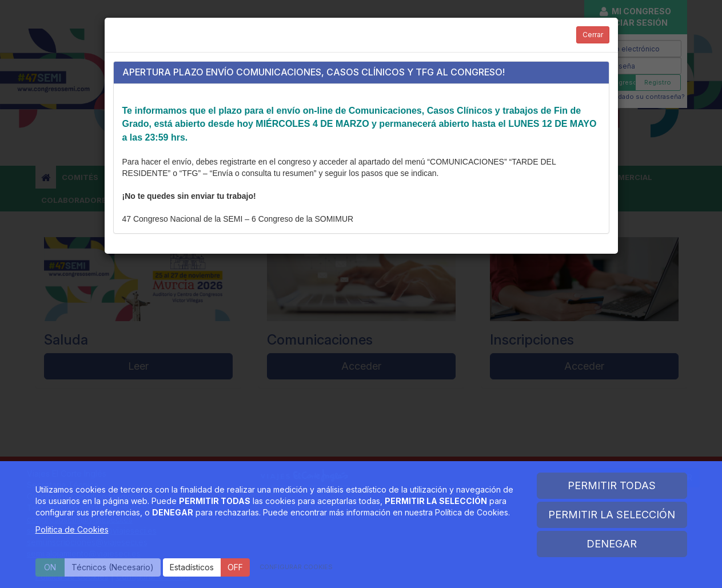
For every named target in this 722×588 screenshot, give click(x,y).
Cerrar (593, 35)
